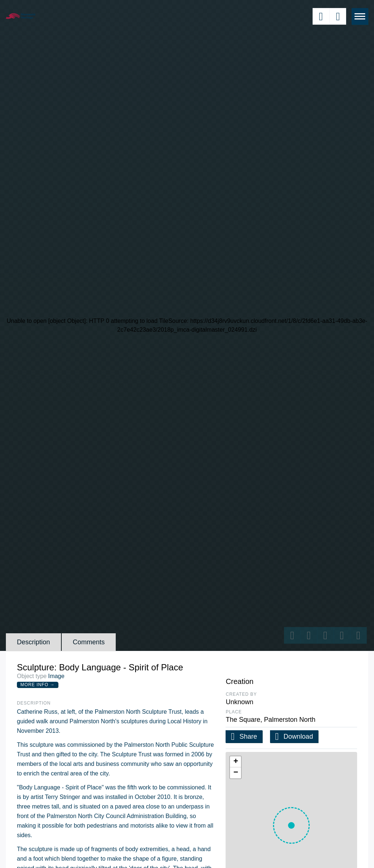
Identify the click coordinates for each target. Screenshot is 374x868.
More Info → (38, 685)
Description (33, 642)
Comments (89, 642)
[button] (291, 825)
